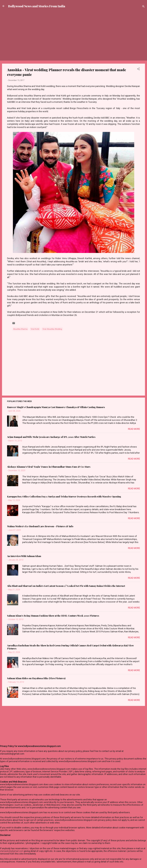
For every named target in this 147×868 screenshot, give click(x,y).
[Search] (143, 7)
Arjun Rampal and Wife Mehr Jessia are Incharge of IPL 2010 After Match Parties (51, 437)
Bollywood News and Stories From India (37, 6)
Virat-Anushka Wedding (52, 329)
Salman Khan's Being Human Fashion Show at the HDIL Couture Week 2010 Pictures (53, 616)
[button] (138, 69)
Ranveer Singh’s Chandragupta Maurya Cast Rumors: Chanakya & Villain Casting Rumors (56, 407)
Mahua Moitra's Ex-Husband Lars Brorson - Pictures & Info (40, 526)
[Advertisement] (74, 21)
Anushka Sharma (20, 329)
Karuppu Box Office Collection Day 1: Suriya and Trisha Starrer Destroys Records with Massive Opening (64, 497)
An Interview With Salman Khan (24, 556)
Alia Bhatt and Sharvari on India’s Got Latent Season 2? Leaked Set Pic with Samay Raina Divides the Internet (66, 586)
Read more (134, 429)
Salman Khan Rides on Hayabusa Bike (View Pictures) (36, 678)
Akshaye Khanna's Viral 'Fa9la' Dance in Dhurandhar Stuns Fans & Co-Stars (49, 467)
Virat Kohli (35, 329)
